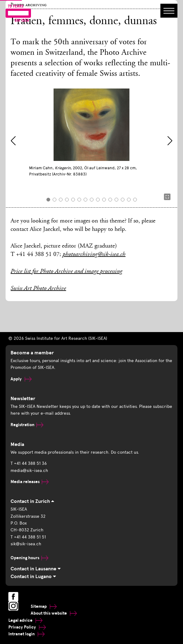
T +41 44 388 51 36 (29, 463)
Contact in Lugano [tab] (33, 577)
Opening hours (29, 558)
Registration (27, 425)
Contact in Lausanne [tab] (36, 569)
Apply (21, 379)
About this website (54, 613)
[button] (13, 141)
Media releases (30, 482)
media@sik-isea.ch (29, 471)
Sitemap (44, 606)
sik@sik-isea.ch (26, 544)
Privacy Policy (27, 627)
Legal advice (25, 620)
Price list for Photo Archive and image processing (66, 272)
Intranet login (26, 634)
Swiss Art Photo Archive (38, 289)
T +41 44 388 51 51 (28, 537)
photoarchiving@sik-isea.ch (94, 255)
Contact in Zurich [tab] (32, 501)
